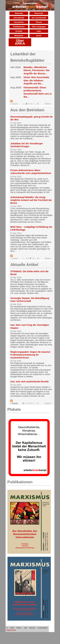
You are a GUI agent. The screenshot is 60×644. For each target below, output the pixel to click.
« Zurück (14, 104)
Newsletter (19, 36)
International (19, 18)
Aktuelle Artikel (24, 265)
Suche (39, 36)
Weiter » (48, 104)
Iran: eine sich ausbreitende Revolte (30, 382)
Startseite (19, 13)
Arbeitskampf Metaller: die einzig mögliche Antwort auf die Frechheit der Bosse (31, 200)
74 (38, 403)
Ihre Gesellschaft (39, 18)
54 (38, 104)
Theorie (39, 22)
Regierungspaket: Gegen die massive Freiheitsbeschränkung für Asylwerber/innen (30, 355)
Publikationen (19, 27)
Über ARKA (20, 42)
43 (38, 258)
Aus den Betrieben (27, 110)
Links (39, 31)
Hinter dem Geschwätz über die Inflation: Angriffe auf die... (36, 80)
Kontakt (19, 31)
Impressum (11, 630)
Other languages (39, 27)
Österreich (39, 13)
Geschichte (19, 22)
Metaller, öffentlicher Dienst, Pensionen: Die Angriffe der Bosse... (37, 70)
